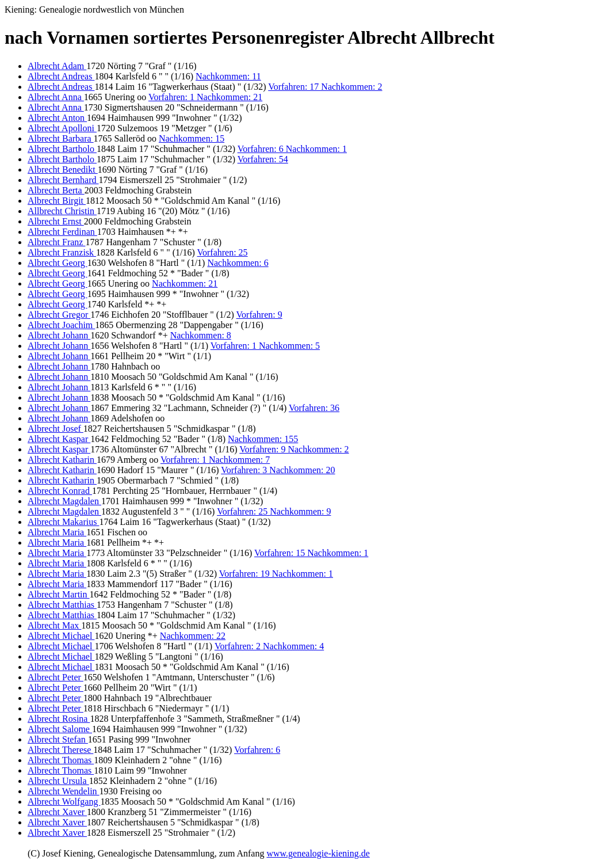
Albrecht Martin (59, 594)
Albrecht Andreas (61, 76)
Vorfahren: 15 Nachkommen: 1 (311, 553)
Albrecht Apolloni (62, 128)
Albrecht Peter (56, 677)
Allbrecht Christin (62, 211)
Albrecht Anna (56, 97)
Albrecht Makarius (63, 522)
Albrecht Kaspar (59, 439)
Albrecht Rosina (59, 719)
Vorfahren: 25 (222, 252)
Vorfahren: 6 (257, 750)
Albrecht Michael (61, 636)
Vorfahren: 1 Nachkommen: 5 (265, 346)
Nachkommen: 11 (228, 76)
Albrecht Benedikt (63, 170)
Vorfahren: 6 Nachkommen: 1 (292, 149)
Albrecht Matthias (62, 605)
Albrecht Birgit (57, 201)
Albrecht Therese (60, 750)
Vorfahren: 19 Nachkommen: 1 (276, 574)
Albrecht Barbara (61, 138)
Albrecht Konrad (60, 491)
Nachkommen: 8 (201, 335)
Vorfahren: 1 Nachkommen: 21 (205, 97)
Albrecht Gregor (59, 315)
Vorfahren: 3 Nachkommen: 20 (278, 470)
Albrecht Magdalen (64, 501)
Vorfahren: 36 (314, 408)
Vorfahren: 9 (259, 315)
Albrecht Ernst (56, 221)
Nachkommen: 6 (238, 263)
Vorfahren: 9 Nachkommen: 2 (294, 449)
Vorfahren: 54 (263, 159)
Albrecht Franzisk (62, 252)
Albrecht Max (54, 625)
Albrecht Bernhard (63, 180)
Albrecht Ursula (58, 781)
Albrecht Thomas (61, 760)
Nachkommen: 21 (185, 283)
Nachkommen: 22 (193, 636)
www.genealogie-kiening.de (318, 853)
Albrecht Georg (58, 263)
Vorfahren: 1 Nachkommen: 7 (215, 460)
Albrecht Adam (57, 66)
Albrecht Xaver (57, 812)
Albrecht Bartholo (62, 149)
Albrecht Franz (56, 242)
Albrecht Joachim (61, 325)
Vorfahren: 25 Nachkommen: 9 (274, 511)
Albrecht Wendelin (64, 791)
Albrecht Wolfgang (64, 802)
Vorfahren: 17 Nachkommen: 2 (325, 87)
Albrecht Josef (56, 429)
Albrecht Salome (60, 729)
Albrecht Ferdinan (62, 232)
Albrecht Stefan (58, 739)
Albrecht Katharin (62, 460)
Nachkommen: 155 (263, 439)
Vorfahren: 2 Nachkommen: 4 (269, 646)
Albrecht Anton (57, 118)
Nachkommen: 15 (192, 138)
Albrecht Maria (57, 532)
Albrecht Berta (56, 190)
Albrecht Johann (59, 335)
